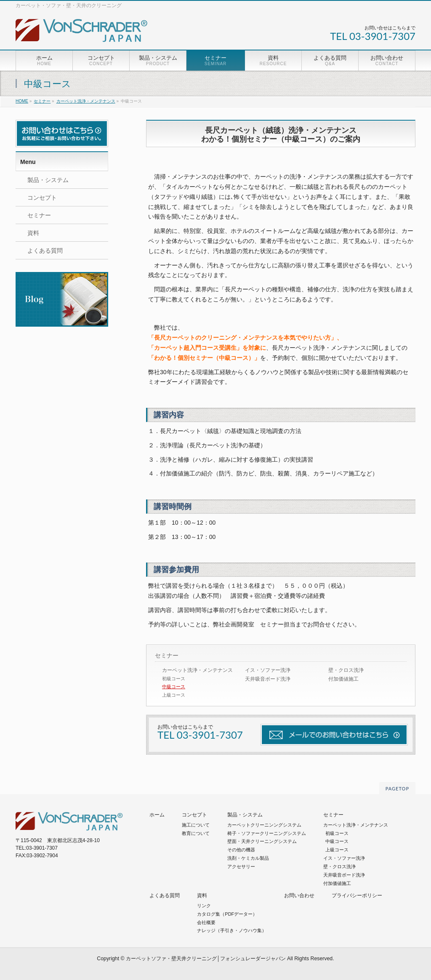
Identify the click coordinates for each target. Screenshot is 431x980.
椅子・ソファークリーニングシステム (267, 833)
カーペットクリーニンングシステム (264, 825)
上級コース (174, 695)
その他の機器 (241, 850)
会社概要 (206, 922)
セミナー (42, 101)
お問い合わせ (299, 896)
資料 (33, 233)
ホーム (157, 815)
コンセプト (42, 198)
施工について (196, 825)
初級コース (174, 679)
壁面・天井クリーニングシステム (262, 841)
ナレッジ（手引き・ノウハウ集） (232, 930)
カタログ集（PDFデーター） (227, 914)
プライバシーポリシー (357, 896)
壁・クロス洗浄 (346, 670)
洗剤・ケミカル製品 (248, 858)
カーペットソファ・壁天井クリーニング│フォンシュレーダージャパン (206, 959)
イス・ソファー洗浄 (268, 670)
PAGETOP (397, 788)
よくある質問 (45, 251)
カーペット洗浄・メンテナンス (86, 101)
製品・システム (48, 180)
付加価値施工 (343, 679)
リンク (204, 906)
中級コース (174, 687)
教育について (196, 833)
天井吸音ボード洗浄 (268, 679)
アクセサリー (241, 866)
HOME (22, 101)
